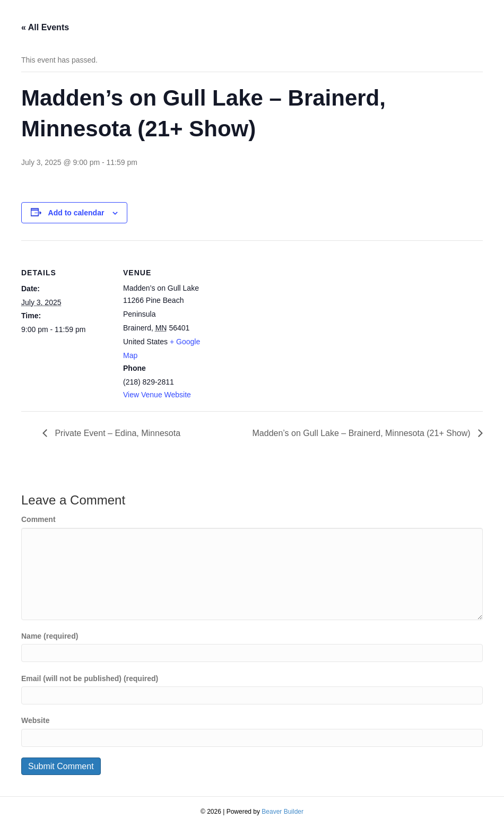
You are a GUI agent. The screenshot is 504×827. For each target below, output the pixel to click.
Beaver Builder (283, 812)
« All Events (45, 27)
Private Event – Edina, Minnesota (116, 433)
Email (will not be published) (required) (90, 678)
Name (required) (50, 636)
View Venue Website (157, 395)
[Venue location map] (281, 314)
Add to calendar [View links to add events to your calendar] (76, 213)
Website (35, 720)
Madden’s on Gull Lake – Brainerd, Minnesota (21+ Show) (363, 433)
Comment (38, 519)
